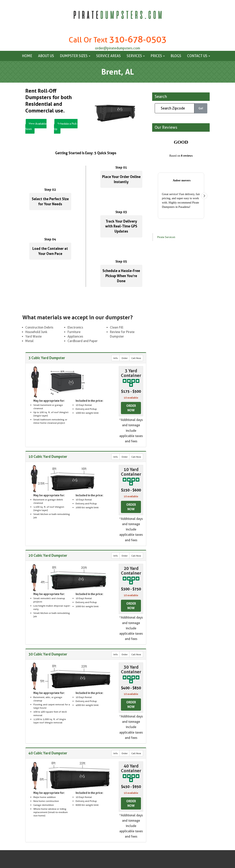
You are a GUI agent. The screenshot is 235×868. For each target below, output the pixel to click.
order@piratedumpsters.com (117, 48)
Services (136, 56)
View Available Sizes (37, 126)
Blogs (176, 56)
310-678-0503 (138, 39)
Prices (158, 56)
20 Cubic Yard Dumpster (48, 555)
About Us (46, 56)
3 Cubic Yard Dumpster (47, 358)
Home (27, 56)
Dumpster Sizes (75, 56)
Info (116, 358)
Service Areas (108, 56)
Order (125, 358)
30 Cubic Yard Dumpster (48, 654)
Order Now (131, 408)
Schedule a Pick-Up (67, 126)
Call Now (136, 358)
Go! (201, 108)
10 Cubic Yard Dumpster (48, 457)
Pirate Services (166, 144)
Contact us (199, 56)
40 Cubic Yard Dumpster (48, 753)
